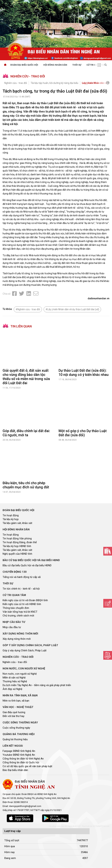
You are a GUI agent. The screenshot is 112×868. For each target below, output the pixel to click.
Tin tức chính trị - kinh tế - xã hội (21, 589)
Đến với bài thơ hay (13, 716)
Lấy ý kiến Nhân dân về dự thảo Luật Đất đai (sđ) (73, 309)
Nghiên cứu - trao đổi (16, 83)
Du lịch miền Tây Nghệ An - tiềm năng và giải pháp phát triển (37, 685)
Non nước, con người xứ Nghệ (20, 674)
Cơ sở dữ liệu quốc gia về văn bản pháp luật (27, 766)
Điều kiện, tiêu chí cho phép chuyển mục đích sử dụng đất (26, 485)
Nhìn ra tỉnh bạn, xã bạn (16, 701)
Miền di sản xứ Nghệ (14, 678)
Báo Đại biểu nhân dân (15, 770)
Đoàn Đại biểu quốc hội (24, 65)
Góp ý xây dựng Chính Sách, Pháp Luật (25, 650)
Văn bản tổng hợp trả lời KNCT (20, 612)
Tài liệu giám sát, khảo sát (17, 523)
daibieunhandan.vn (99, 298)
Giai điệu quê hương (14, 712)
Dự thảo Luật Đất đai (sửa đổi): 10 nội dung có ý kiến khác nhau (84, 373)
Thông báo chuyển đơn (16, 608)
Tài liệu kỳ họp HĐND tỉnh (17, 546)
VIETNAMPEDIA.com (101, 826)
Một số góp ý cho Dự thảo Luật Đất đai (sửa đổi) (83, 433)
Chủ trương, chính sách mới (18, 616)
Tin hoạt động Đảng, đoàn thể (20, 542)
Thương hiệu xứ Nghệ (15, 681)
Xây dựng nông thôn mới (17, 639)
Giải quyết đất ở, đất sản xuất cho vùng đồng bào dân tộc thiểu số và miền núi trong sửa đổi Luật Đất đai (26, 377)
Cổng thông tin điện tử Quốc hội (21, 762)
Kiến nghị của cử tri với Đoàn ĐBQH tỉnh (25, 600)
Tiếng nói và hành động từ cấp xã (22, 577)
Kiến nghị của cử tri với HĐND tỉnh (22, 604)
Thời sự (77, 65)
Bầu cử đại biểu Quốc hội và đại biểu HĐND (27, 565)
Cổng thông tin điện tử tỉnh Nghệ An (23, 759)
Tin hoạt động (11, 515)
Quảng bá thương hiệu (15, 739)
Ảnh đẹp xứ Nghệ (12, 689)
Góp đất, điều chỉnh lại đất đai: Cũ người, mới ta (26, 433)
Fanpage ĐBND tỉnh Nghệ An (19, 751)
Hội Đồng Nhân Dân (55, 65)
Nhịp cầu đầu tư (12, 627)
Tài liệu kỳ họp (11, 519)
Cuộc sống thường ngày (16, 728)
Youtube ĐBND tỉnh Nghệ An (19, 755)
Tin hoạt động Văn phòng (17, 539)
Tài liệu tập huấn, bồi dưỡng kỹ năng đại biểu (54, 83)
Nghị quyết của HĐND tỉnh (17, 554)
